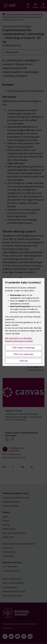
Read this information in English (19, 341)
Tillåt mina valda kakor (23, 354)
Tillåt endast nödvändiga (23, 348)
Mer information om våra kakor (19, 338)
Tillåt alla (24, 361)
